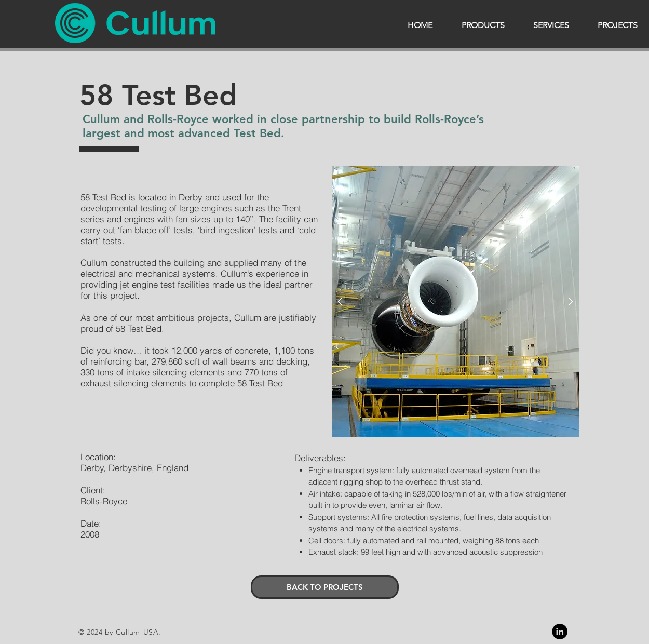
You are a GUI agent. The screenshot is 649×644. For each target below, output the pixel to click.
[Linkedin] (560, 632)
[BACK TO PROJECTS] (325, 587)
